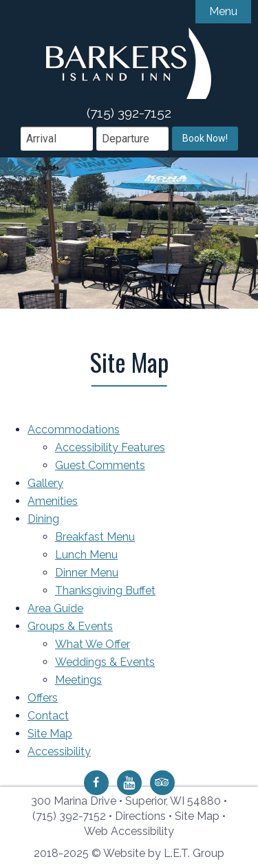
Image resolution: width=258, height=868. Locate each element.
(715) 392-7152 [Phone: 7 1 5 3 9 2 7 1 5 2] (69, 816)
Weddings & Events (105, 662)
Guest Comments (100, 465)
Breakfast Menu (95, 537)
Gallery (45, 483)
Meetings (78, 680)
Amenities (53, 501)
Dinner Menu (87, 573)
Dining (43, 519)
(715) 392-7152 (129, 113)
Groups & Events (70, 626)
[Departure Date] (132, 139)
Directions (140, 816)
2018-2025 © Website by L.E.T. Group (129, 853)
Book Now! (205, 138)
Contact (48, 716)
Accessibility (59, 751)
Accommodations (74, 430)
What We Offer (93, 644)
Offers (43, 698)
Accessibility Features (110, 447)
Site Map (50, 734)
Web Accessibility (129, 831)
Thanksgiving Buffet (105, 590)
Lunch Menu (86, 555)
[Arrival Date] (57, 139)
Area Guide (55, 608)
